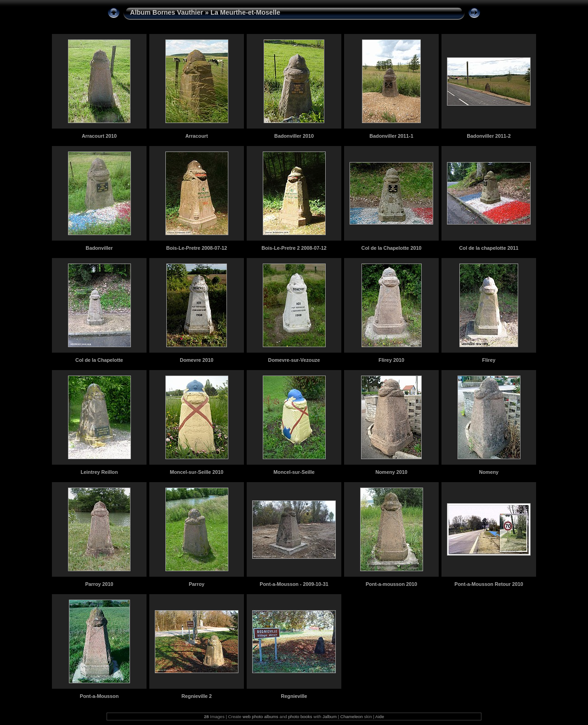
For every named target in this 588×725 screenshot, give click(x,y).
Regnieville (294, 696)
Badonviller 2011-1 (391, 136)
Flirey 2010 (391, 360)
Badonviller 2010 (294, 136)
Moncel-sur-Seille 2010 (197, 472)
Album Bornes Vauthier (167, 12)
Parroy (197, 584)
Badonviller (99, 248)
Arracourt (196, 136)
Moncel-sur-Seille (294, 472)
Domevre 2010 (196, 360)
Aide (380, 717)
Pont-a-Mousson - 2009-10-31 (294, 584)
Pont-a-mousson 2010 (391, 584)
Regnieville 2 (197, 696)
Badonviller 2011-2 (489, 136)
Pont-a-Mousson (99, 696)
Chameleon (352, 717)
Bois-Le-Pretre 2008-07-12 (197, 248)
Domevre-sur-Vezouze (294, 360)
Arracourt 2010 (99, 136)
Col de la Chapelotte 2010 (392, 248)
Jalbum (330, 717)
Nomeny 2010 (391, 472)
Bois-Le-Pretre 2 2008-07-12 (294, 248)
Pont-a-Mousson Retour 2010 (489, 584)
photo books (300, 717)
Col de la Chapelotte (99, 360)
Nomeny (489, 472)
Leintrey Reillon (99, 472)
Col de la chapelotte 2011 (489, 248)
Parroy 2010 (99, 584)
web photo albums (260, 717)
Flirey (489, 360)
